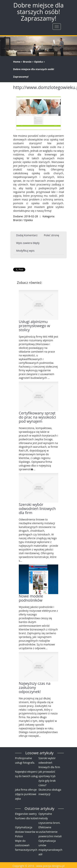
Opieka (38, 62)
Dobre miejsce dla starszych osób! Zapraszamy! (34, 73)
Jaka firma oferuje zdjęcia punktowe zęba (26, 794)
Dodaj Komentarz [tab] (27, 235)
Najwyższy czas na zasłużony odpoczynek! (35, 687)
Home (17, 62)
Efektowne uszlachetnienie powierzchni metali (50, 832)
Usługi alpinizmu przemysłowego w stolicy (34, 326)
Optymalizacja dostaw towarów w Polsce (26, 832)
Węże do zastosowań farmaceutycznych (26, 845)
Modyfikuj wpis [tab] (25, 251)
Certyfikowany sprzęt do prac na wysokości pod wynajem (37, 417)
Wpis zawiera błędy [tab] (28, 243)
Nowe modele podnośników (31, 598)
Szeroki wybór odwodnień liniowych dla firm (37, 509)
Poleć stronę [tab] (52, 235)
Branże (27, 62)
